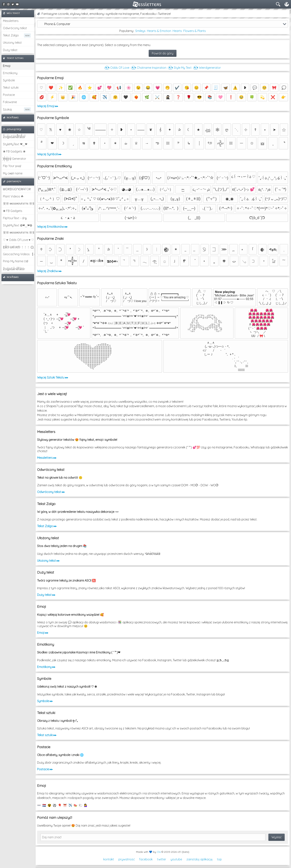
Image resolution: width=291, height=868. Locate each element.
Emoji (7, 66)
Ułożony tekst (12, 43)
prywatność (127, 859)
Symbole (9, 80)
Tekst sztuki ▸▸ (47, 735)
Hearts (177, 31)
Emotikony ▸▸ (46, 667)
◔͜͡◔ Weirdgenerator (207, 68)
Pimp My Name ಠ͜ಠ (15, 261)
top (219, 859)
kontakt (109, 859)
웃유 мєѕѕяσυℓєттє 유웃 (19, 203)
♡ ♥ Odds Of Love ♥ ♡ (18, 240)
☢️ (49, 805)
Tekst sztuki (11, 87)
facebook (146, 859)
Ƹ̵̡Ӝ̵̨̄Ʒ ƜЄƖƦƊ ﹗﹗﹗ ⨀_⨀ (19, 247)
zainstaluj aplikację (200, 859)
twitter (162, 859)
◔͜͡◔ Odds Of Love (117, 68)
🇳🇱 (44, 805)
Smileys (140, 31)
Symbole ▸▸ (45, 701)
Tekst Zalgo (11, 35)
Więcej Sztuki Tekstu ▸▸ (53, 377)
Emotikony (10, 73)
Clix (159, 852)
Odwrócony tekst (15, 28)
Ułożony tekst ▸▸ (48, 561)
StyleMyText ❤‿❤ (15, 144)
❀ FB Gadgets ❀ (14, 151)
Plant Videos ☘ (13, 196)
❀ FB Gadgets (13, 211)
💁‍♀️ (86, 805)
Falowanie (10, 102)
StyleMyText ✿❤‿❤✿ (18, 225)
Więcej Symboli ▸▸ (49, 154)
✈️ (70, 805)
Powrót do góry (163, 53)
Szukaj (7, 109)
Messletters (11, 21)
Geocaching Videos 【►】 (19, 254)
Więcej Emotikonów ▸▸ (52, 227)
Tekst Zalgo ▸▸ (47, 526)
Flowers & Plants (195, 31)
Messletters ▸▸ (47, 458)
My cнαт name (13, 173)
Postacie (9, 95)
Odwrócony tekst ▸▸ (51, 492)
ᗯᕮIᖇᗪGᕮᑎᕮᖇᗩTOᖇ (17, 189)
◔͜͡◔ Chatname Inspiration (149, 68)
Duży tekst (10, 50)
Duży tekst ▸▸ (46, 595)
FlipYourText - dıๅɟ (15, 218)
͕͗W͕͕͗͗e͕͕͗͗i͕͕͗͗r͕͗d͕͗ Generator (15, 159)
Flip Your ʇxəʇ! (12, 166)
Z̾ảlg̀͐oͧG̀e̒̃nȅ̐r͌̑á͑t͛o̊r (14, 269)
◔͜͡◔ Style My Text (180, 68)
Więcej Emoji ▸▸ (48, 106)
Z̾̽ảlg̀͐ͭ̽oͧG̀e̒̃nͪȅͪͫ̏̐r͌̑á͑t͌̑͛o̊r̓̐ (14, 137)
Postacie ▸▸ (45, 769)
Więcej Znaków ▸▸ (49, 271)
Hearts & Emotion (159, 31)
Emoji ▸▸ (43, 633)
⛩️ (65, 805)
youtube (176, 859)
